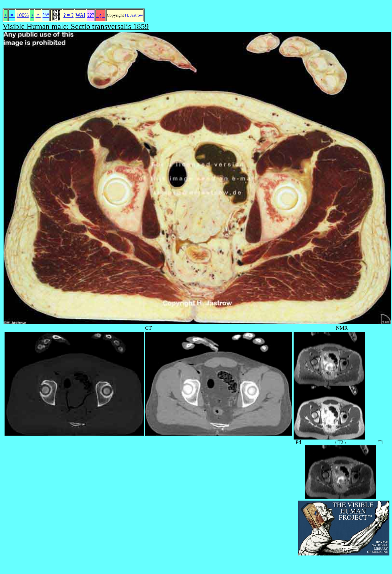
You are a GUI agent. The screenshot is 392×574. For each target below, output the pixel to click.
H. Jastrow (134, 15)
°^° (46, 15)
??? (91, 15)
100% (23, 15)
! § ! (101, 15)
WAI (80, 15)
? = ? (68, 15)
